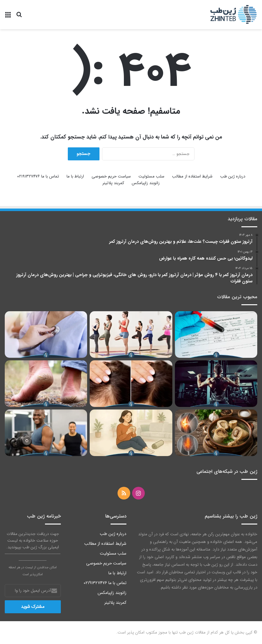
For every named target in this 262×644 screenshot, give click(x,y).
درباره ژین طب (233, 176)
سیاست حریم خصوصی (111, 176)
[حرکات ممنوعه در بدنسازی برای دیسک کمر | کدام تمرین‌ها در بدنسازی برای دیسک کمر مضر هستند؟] (216, 384)
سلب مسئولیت (151, 176)
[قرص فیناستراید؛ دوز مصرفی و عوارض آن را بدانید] (131, 384)
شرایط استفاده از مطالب (192, 176)
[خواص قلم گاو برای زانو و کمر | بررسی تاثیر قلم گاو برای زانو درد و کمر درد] (216, 433)
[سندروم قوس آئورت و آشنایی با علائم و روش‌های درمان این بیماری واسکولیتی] (46, 335)
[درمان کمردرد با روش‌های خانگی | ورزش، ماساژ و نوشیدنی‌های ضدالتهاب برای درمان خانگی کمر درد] (131, 433)
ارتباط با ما (75, 176)
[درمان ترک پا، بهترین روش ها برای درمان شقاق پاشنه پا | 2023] (46, 384)
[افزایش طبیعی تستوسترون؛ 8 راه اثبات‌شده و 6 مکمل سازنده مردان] (46, 433)
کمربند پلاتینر (113, 183)
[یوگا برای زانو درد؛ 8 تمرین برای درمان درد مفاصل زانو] (131, 335)
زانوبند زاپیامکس (146, 183)
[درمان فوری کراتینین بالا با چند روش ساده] (216, 335)
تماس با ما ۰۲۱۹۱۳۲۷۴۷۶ (38, 176)
